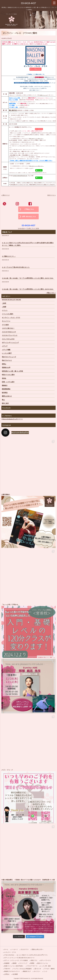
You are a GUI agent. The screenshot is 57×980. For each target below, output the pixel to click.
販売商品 (5, 393)
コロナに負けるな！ (8, 328)
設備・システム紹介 (8, 382)
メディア (5, 346)
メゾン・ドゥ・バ (28, 796)
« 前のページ (5, 195)
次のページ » (51, 195)
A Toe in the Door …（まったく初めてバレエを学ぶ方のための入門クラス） (26, 955)
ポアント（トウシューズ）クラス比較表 (16, 960)
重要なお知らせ (7, 396)
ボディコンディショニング (10, 343)
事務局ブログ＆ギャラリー (12, 971)
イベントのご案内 (8, 314)
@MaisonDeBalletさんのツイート (12, 419)
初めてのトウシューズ (9, 357)
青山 (3, 400)
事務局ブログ (27, 971)
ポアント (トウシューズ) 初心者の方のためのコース (19, 958)
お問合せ (7, 974)
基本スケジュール (42, 963)
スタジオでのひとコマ (9, 332)
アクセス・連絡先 (49, 969)
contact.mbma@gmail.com (20, 176)
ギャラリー (37, 971)
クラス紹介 (5, 325)
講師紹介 (5, 385)
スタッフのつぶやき (8, 339)
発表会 (4, 378)
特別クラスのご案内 (8, 375)
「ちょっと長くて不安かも (28, 631)
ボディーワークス (45, 960)
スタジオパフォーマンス (10, 335)
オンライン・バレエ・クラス (11, 318)
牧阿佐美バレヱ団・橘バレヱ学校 (12, 371)
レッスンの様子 (7, 353)
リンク (45, 971)
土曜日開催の (28, 521)
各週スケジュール (44, 95)
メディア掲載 (6, 350)
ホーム (6, 949)
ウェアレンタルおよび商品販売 (22, 969)
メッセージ (14, 949)
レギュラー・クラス (10, 952)
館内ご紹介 (5, 403)
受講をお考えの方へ (38, 949)
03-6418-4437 (28, 3)
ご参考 (4, 303)
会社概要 (15, 974)
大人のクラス (25, 949)
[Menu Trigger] (54, 3)
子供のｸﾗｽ (7, 969)
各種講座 (7, 963)
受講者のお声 (6, 368)
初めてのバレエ (7, 360)
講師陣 (14, 963)
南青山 (4, 364)
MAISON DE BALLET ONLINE (11, 300)
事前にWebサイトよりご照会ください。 (36, 139)
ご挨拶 (4, 307)
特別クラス (34, 960)
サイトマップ (23, 963)
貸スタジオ (38, 969)
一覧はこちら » (51, 293)
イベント (5, 310)
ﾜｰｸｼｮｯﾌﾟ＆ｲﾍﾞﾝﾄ (32, 966)
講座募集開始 (6, 389)
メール (31, 168)
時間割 (32, 963)
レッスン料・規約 (45, 966)
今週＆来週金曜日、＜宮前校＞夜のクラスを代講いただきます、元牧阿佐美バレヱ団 (28, 906)
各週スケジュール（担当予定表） (14, 966)
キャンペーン (6, 321)
